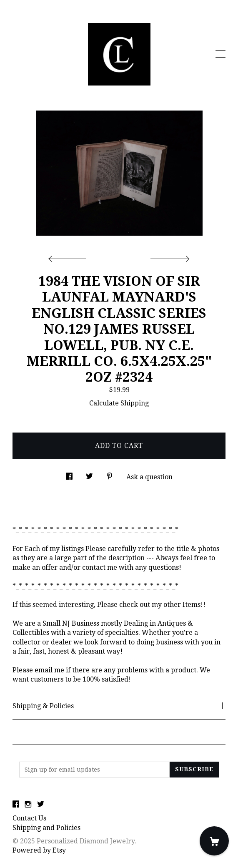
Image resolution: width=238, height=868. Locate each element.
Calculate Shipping (119, 403)
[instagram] (28, 804)
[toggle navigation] (220, 54)
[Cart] (214, 841)
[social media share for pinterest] (110, 474)
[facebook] (16, 804)
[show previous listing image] (69, 257)
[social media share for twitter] (89, 474)
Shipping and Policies (46, 828)
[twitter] (41, 804)
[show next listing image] (169, 257)
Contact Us (29, 818)
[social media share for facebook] (69, 474)
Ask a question (149, 477)
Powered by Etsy (39, 850)
